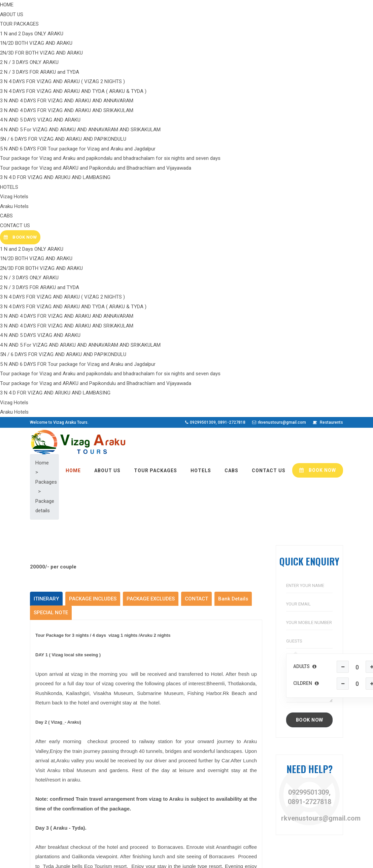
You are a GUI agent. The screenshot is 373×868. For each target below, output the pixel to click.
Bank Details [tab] (233, 184)
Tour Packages (127, 763)
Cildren (306, 269)
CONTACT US (269, 54)
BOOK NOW (318, 54)
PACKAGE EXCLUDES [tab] (151, 184)
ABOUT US (107, 54)
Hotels (118, 773)
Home (117, 741)
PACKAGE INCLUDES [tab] (93, 184)
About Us (121, 752)
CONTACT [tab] (196, 184)
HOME (73, 54)
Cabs (116, 785)
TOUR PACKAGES (156, 54)
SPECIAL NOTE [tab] (51, 198)
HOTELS (201, 54)
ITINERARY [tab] (46, 184)
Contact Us (123, 795)
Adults (305, 252)
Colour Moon (152, 858)
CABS (231, 54)
